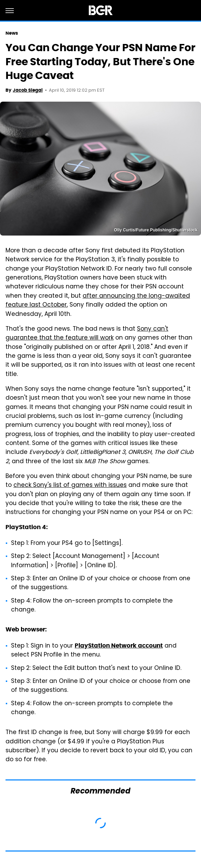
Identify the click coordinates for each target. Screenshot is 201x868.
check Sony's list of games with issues (70, 486)
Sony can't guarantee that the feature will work (87, 334)
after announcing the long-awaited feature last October (98, 301)
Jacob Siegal (28, 90)
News (12, 33)
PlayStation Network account (119, 646)
